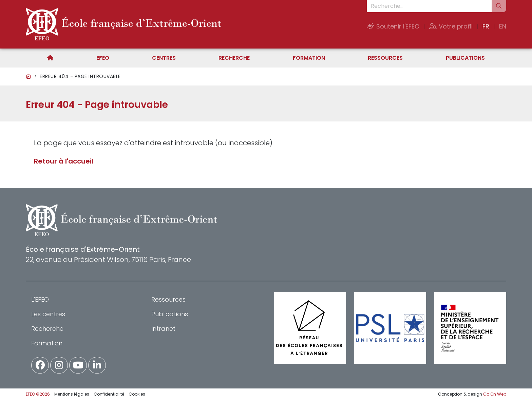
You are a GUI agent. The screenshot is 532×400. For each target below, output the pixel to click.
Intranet (163, 329)
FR (486, 26)
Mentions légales (72, 394)
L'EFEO (40, 299)
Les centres (48, 314)
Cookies (137, 394)
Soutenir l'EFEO (393, 26)
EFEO (103, 58)
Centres (164, 58)
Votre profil (451, 26)
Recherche (234, 58)
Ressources (385, 58)
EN (503, 26)
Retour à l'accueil (64, 161)
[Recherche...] (429, 6)
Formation (309, 58)
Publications (465, 58)
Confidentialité (109, 394)
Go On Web (495, 394)
